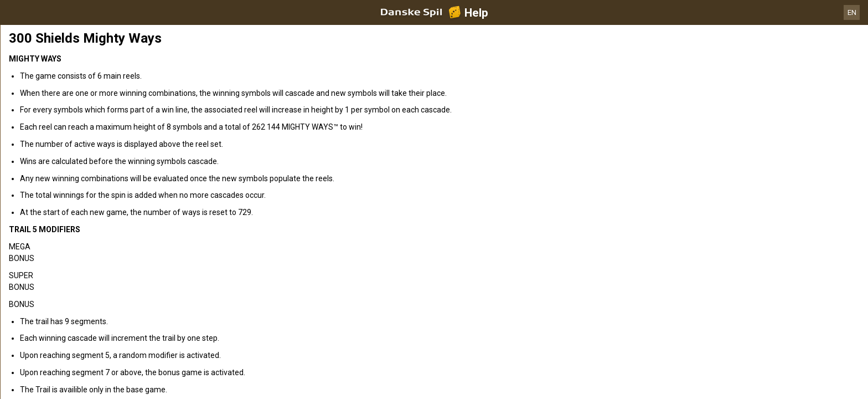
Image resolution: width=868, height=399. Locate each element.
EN (852, 12)
